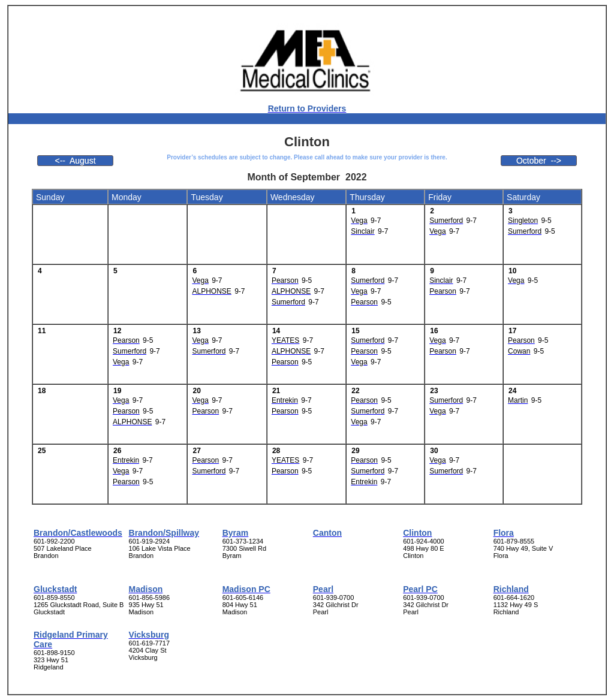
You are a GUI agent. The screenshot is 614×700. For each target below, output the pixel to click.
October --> (539, 161)
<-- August (75, 161)
